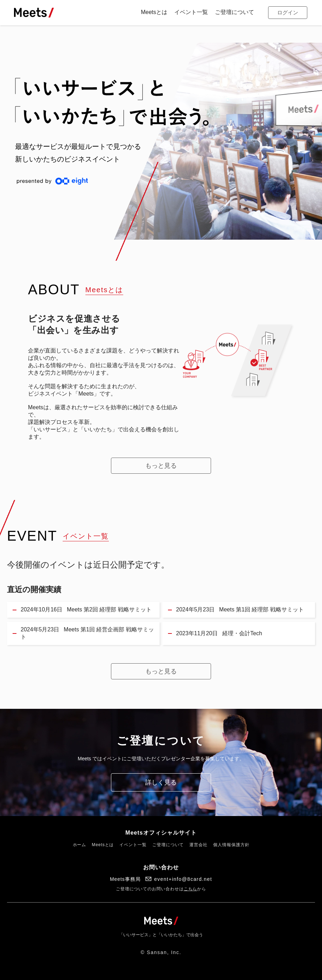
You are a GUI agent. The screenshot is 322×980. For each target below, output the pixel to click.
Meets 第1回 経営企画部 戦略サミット (87, 633)
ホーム (80, 845)
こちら (191, 889)
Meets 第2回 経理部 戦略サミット (86, 610)
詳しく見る (161, 782)
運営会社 (198, 845)
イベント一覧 (133, 845)
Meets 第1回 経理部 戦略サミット (240, 610)
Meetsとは (103, 845)
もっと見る (161, 466)
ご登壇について (168, 845)
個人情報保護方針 (231, 845)
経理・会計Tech (219, 634)
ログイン (288, 12)
